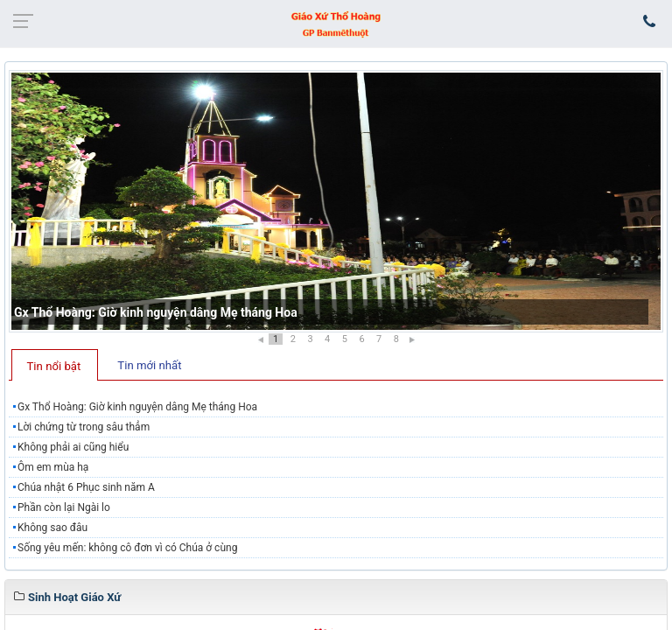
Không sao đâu (52, 528)
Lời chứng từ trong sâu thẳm (84, 427)
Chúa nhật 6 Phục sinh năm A (86, 487)
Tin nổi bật (54, 366)
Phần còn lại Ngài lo (64, 507)
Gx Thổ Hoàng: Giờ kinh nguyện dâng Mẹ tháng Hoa (156, 312)
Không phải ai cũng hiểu (73, 447)
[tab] (55, 365)
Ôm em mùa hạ (53, 467)
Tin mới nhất (149, 365)
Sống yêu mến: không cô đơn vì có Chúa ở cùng (127, 548)
